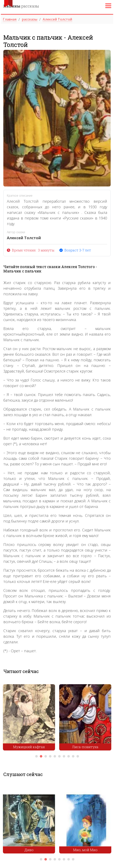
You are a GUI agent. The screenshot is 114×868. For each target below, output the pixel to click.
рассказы (21, 6)
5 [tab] (55, 756)
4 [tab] (50, 756)
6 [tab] (59, 756)
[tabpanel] (29, 718)
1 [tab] (36, 756)
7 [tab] (64, 756)
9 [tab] (73, 756)
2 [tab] (41, 756)
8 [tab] (69, 756)
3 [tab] (46, 756)
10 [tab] (78, 756)
